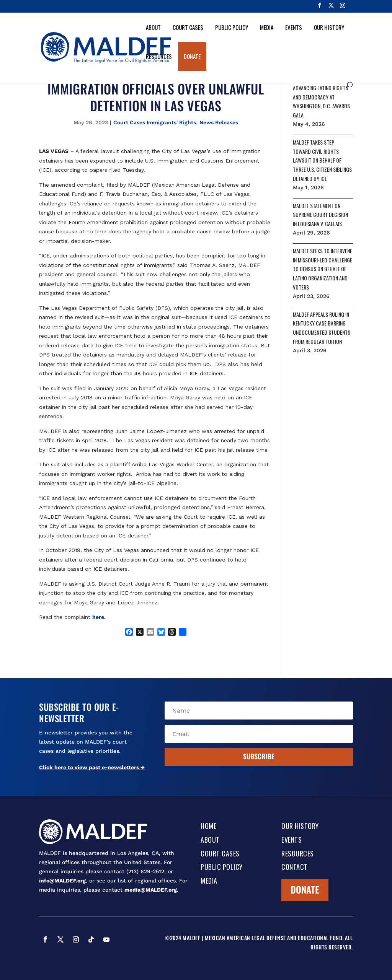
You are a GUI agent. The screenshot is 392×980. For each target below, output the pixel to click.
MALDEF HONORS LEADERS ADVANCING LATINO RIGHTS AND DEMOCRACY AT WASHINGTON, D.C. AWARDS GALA (321, 97)
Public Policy (232, 27)
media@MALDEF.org (151, 890)
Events (294, 27)
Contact (295, 868)
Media (267, 27)
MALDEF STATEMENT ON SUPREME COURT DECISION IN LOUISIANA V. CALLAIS (320, 215)
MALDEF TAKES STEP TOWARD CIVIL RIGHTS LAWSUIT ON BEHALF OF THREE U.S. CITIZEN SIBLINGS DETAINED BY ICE (322, 160)
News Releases (219, 122)
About (153, 27)
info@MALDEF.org (62, 881)
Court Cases (188, 27)
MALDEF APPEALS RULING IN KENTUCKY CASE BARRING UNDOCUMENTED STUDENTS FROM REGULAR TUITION (322, 328)
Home (208, 827)
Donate (192, 56)
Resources (159, 56)
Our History (329, 27)
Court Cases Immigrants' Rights (155, 122)
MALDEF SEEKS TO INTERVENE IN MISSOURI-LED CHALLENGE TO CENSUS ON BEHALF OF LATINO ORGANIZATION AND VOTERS (323, 269)
